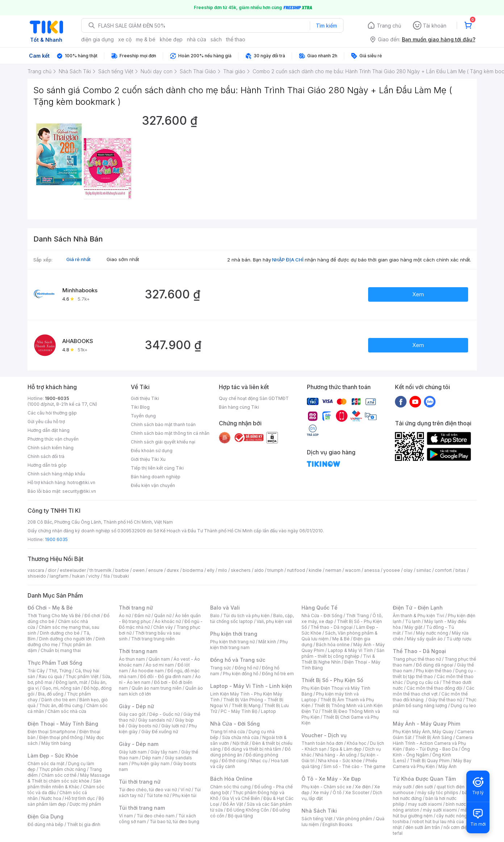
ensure (156, 570)
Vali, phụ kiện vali (274, 621)
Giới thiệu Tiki (145, 398)
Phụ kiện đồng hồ (241, 674)
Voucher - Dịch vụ (324, 735)
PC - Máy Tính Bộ (239, 711)
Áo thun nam (132, 659)
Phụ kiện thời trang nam (249, 645)
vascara (36, 570)
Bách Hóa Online (231, 779)
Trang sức (221, 668)
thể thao (236, 39)
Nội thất (241, 743)
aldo (259, 570)
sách (216, 39)
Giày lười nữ (173, 726)
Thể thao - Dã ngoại (332, 627)
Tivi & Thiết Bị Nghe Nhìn (338, 659)
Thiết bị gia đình (84, 824)
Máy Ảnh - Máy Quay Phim (426, 724)
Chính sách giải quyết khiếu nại (163, 442)
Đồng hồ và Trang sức (238, 660)
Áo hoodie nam (148, 671)
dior (52, 570)
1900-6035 (57, 398)
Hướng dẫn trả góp (47, 465)
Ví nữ (186, 790)
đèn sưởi (424, 787)
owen (139, 570)
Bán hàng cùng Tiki (239, 407)
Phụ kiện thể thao (434, 671)
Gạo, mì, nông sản (61, 688)
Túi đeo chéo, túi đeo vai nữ (148, 790)
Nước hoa (51, 798)
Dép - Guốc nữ (164, 714)
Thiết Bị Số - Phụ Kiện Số (332, 680)
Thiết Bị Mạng (246, 705)
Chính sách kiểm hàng (51, 448)
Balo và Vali (225, 608)
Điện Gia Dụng (45, 816)
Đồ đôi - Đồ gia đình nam (166, 676)
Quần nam (159, 659)
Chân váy (163, 627)
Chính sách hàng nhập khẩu (56, 474)
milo (223, 570)
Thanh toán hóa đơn (322, 743)
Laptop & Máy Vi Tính (350, 650)
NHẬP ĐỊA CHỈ (288, 260)
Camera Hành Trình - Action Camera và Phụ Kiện (433, 743)
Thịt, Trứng (60, 671)
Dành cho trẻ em (59, 700)
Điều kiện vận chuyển (153, 485)
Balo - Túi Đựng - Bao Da (432, 749)
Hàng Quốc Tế (319, 608)
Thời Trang (357, 616)
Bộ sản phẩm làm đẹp (66, 801)
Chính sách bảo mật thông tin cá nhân (170, 433)
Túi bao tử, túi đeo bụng (174, 822)
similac (424, 570)
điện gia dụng (97, 39)
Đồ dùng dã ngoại (435, 665)
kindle (315, 570)
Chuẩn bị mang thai (61, 650)
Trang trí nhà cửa (228, 732)
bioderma (193, 570)
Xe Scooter (357, 793)
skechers (241, 570)
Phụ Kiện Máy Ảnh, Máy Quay (423, 732)
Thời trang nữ (136, 608)
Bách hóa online (333, 645)
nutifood (296, 570)
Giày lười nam (133, 752)
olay (408, 570)
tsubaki (121, 576)
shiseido (37, 576)
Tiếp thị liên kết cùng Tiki (157, 468)
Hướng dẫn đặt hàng (49, 430)
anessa (372, 570)
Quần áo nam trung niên (157, 688)
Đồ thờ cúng (234, 761)
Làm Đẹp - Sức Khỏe (53, 756)
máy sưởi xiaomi (440, 810)
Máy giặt (413, 627)
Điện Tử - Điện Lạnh (418, 608)
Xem (418, 294)
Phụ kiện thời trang (234, 634)
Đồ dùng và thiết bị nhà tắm (253, 749)
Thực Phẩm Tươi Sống (55, 663)
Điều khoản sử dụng (152, 451)
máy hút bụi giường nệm (431, 813)
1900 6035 (56, 539)
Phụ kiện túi (184, 795)
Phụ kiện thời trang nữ (232, 642)
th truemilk (101, 570)
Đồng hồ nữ (247, 668)
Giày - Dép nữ (136, 706)
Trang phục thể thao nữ (417, 659)
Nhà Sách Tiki (319, 811)
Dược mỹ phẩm (85, 804)
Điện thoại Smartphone (52, 732)
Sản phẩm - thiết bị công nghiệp (343, 653)
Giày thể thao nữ (445, 700)
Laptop (268, 711)
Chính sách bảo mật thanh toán (163, 424)
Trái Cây (36, 671)
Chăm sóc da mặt (46, 763)
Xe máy (321, 793)
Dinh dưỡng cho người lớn (66, 639)
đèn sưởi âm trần (423, 827)
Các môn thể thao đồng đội (434, 688)
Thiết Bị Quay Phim (430, 761)
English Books (338, 824)
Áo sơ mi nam (160, 665)
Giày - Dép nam (139, 744)
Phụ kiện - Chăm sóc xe (326, 787)
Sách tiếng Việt (317, 819)
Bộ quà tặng (240, 816)
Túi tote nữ (158, 795)
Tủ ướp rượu (459, 639)
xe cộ (125, 39)
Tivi (408, 633)
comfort (443, 570)
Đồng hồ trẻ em (278, 674)
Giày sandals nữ (155, 720)
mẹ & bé (146, 39)
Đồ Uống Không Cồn (248, 810)
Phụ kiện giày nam (151, 763)
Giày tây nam (164, 752)
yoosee (392, 570)
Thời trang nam (138, 651)
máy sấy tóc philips (438, 793)
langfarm (59, 576)
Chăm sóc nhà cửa (67, 711)
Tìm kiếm (326, 26)
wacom (353, 570)
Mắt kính (267, 642)
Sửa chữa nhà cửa (240, 737)
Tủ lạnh (413, 621)
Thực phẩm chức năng (63, 769)
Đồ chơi (92, 616)
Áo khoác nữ (168, 621)
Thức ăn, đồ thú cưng (61, 705)
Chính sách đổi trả (46, 456)
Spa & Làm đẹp (346, 749)
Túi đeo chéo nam (156, 816)
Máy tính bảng (56, 743)
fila (107, 576)
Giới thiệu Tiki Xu (148, 459)
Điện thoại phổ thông (61, 737)
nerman (333, 570)
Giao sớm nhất (123, 259)
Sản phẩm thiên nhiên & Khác (64, 784)
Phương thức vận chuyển (53, 439)
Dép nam (152, 758)
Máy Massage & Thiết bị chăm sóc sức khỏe (69, 778)
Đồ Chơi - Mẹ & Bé (50, 608)
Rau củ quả (50, 676)
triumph (275, 570)
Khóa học (357, 743)
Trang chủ (389, 26)
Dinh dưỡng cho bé (60, 633)
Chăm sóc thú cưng (230, 787)
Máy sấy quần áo (425, 639)
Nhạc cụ (259, 761)
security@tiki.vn (79, 491)
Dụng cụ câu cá (423, 682)
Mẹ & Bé (341, 639)
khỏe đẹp (171, 39)
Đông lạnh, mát (72, 682)
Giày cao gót (132, 714)
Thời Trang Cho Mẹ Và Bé (54, 616)
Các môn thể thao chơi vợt (434, 691)
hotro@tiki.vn (81, 482)
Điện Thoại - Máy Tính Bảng (63, 724)
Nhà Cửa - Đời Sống (235, 724)
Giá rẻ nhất (78, 259)
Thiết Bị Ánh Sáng (434, 737)
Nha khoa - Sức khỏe (340, 761)
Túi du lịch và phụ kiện (246, 616)
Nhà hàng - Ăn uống (336, 755)
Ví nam (126, 816)
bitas (461, 570)
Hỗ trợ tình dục (80, 798)
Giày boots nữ (143, 726)
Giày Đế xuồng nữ (160, 732)
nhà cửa (197, 39)
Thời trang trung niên (153, 639)
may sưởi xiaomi (425, 804)
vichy (94, 576)
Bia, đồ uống (51, 694)
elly (211, 570)
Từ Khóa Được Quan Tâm (424, 779)
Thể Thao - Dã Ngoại (419, 651)
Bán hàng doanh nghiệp (156, 477)
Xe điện (363, 787)
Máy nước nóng (432, 633)
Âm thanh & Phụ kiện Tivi (418, 616)
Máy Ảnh (447, 766)
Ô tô (337, 793)
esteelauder (73, 570)
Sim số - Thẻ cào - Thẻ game (355, 766)
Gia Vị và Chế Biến (241, 798)
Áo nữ (125, 616)
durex (173, 570)
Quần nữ (163, 616)
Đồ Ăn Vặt (233, 804)
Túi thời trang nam (142, 808)
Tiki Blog (140, 407)
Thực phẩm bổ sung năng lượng (435, 703)
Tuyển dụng (143, 416)
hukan (78, 576)
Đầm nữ (142, 616)
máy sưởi (402, 787)
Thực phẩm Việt (82, 676)
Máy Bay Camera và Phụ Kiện (432, 763)
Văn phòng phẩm (354, 819)
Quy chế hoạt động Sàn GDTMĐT (254, 398)
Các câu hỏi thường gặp (52, 413)
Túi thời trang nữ (140, 782)
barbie (122, 570)
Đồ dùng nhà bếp (45, 824)
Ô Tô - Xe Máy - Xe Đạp (331, 779)
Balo (215, 616)
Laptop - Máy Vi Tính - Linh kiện (251, 686)
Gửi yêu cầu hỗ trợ (46, 422)
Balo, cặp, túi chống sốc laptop (252, 618)
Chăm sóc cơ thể (59, 775)
